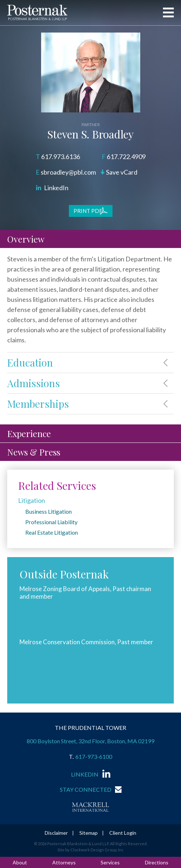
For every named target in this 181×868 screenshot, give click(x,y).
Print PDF (88, 211)
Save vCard (122, 172)
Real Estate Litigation (52, 532)
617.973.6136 (61, 157)
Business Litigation (48, 511)
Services (110, 862)
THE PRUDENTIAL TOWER (90, 728)
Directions (157, 862)
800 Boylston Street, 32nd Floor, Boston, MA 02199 (90, 741)
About (20, 862)
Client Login (123, 833)
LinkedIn (56, 188)
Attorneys (64, 862)
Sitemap (89, 833)
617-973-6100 (94, 757)
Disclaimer (56, 833)
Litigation (32, 500)
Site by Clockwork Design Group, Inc (90, 850)
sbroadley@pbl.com (68, 172)
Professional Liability (51, 522)
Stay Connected (86, 789)
